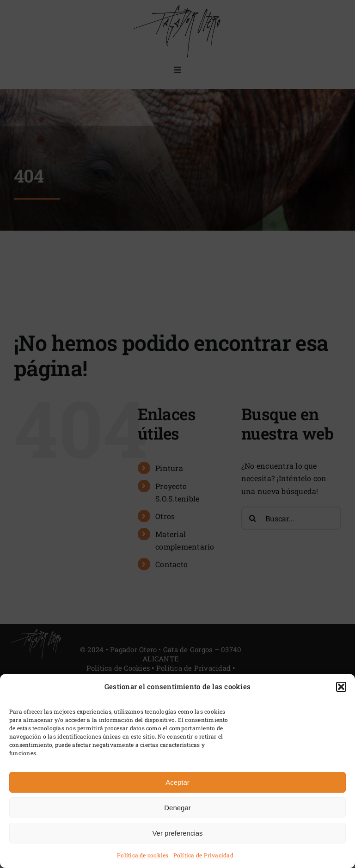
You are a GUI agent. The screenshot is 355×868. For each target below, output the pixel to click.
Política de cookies (143, 855)
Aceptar (177, 782)
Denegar (177, 808)
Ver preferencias (177, 833)
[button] (341, 687)
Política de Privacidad (203, 855)
